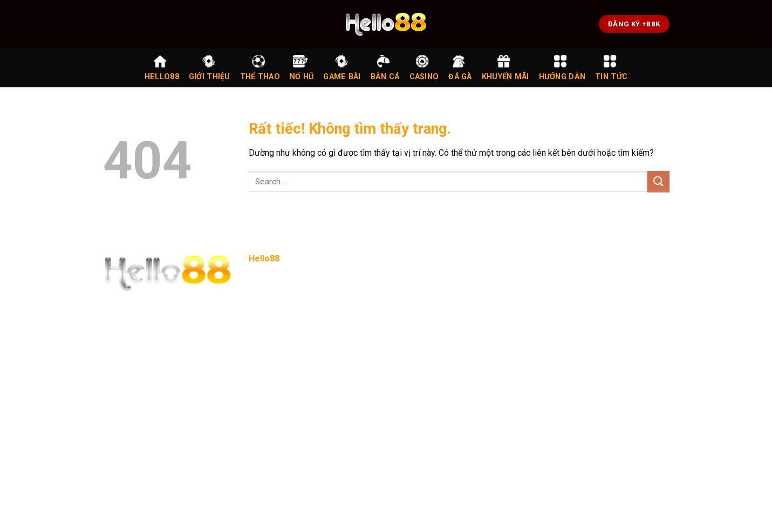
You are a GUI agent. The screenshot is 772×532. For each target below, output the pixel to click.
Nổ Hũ (302, 68)
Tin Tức (611, 68)
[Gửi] (658, 181)
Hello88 (162, 68)
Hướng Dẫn (562, 68)
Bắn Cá (385, 68)
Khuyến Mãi (505, 68)
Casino (424, 68)
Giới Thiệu (210, 68)
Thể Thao (260, 68)
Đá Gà (460, 68)
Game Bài (342, 68)
